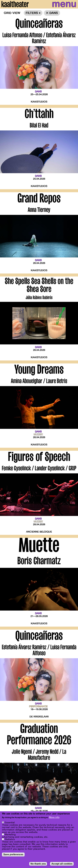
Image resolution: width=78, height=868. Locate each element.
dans (54, 13)
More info (54, 817)
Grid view (12, 13)
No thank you (38, 864)
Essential (10, 823)
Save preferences (13, 854)
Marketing (10, 835)
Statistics (10, 839)
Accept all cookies (62, 864)
